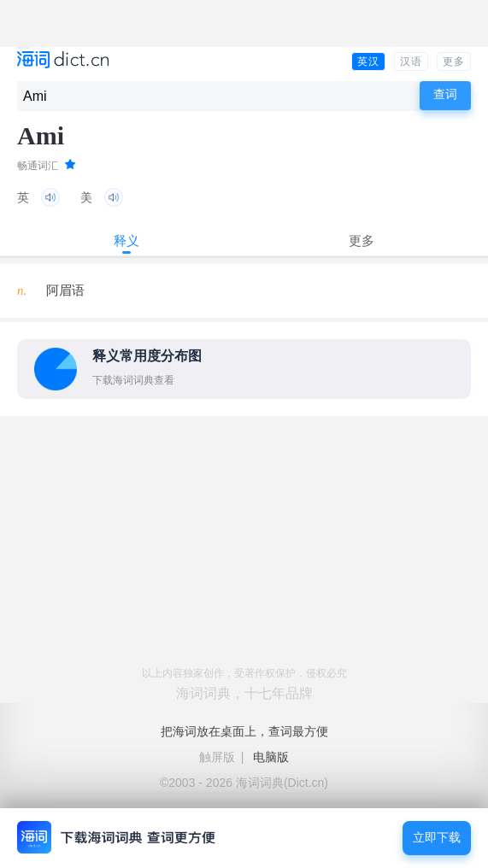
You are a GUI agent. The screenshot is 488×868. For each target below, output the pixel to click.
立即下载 (437, 838)
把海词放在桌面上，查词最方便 (244, 731)
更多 (454, 62)
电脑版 (271, 757)
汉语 (411, 62)
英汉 (368, 62)
